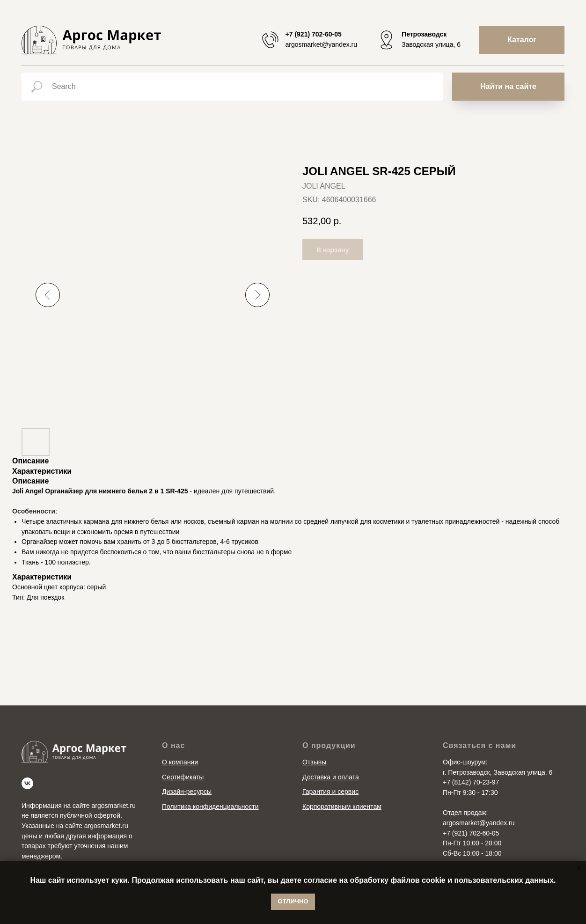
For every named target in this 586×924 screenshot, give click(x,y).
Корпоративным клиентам (342, 807)
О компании (180, 762)
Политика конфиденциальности (210, 807)
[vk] (27, 783)
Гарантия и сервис (330, 792)
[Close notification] (579, 868)
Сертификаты (183, 777)
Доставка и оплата (331, 777)
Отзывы (314, 762)
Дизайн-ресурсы (187, 792)
